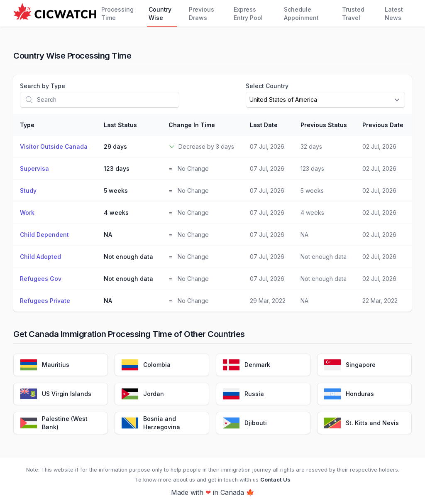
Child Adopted (40, 257)
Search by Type (43, 86)
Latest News (394, 14)
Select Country (267, 86)
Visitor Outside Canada (54, 146)
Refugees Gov (41, 279)
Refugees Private (45, 301)
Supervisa (34, 168)
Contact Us (275, 480)
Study (28, 191)
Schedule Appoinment (301, 14)
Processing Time (117, 14)
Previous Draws (202, 14)
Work (27, 213)
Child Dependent (44, 235)
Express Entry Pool (248, 14)
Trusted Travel (353, 14)
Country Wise (160, 14)
